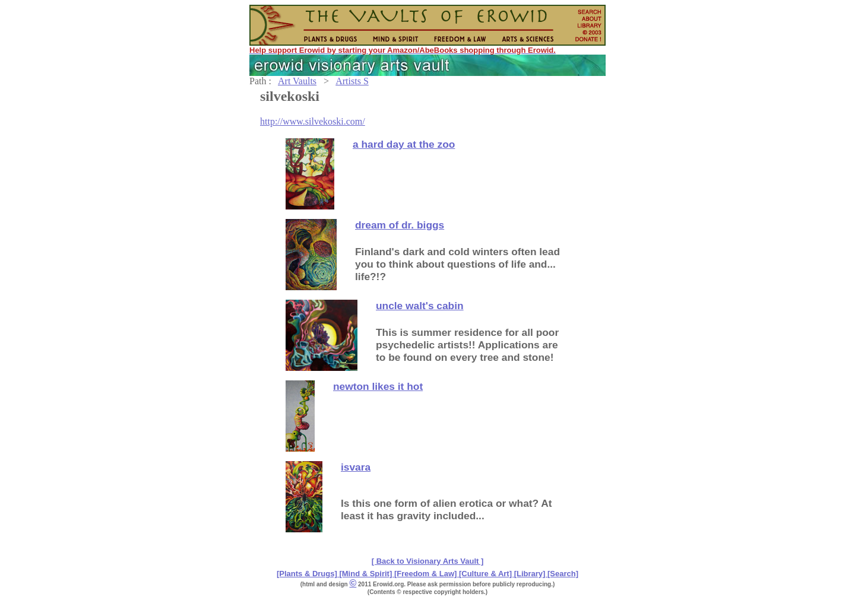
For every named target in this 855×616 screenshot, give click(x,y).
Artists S (352, 81)
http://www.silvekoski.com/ (313, 121)
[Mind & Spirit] (366, 574)
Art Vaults (297, 81)
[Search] (563, 574)
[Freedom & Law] (427, 574)
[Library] (531, 574)
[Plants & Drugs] (308, 574)
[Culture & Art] (487, 574)
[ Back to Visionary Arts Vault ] (428, 561)
